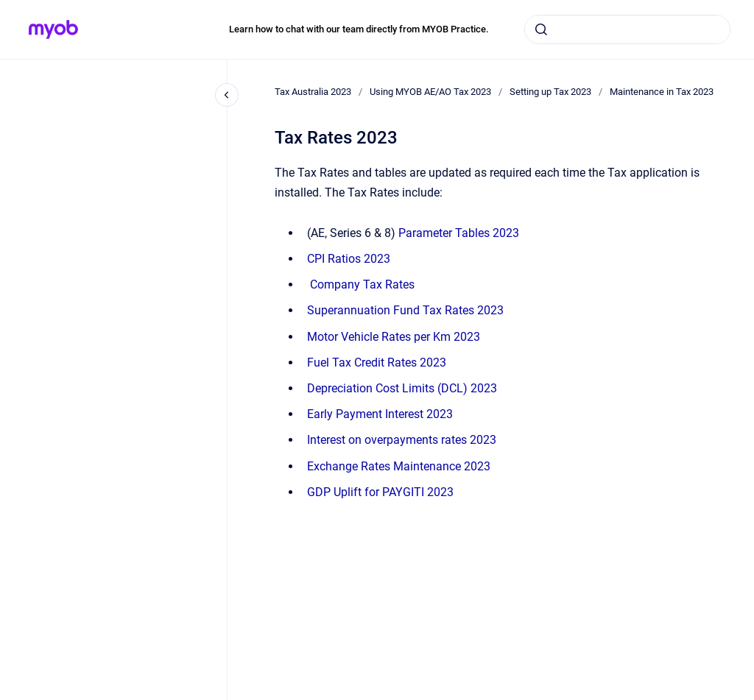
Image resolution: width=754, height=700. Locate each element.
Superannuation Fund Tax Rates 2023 (405, 310)
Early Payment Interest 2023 (380, 414)
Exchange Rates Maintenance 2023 (399, 466)
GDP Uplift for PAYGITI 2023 (380, 492)
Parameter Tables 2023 (459, 233)
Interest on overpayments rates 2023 (402, 440)
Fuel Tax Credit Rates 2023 (377, 363)
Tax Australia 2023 (313, 92)
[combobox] (627, 29)
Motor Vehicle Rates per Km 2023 (394, 337)
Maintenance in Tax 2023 (662, 92)
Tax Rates (362, 284)
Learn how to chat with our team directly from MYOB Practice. (359, 29)
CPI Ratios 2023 (349, 259)
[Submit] (541, 29)
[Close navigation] (227, 95)
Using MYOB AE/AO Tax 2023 (430, 92)
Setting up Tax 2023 (550, 92)
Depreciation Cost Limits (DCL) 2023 (402, 388)
